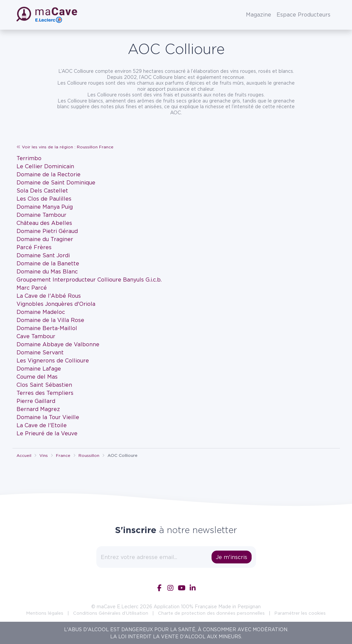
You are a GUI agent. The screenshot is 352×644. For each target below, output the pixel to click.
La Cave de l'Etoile (42, 425)
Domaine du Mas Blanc (47, 271)
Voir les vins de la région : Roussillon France (65, 147)
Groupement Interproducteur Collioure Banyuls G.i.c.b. (89, 280)
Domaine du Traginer (45, 239)
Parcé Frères (34, 247)
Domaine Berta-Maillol (47, 328)
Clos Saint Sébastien (44, 385)
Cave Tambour (36, 336)
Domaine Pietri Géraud (47, 231)
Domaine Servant (40, 352)
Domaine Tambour (41, 215)
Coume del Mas (37, 377)
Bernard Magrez (38, 409)
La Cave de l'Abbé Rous (49, 296)
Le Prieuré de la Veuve (47, 433)
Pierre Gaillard (36, 401)
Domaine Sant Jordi (43, 255)
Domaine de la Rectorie (49, 174)
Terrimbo (29, 158)
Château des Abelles (44, 223)
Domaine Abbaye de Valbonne (58, 344)
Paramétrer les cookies (300, 613)
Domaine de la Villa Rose (50, 320)
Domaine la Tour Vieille (48, 417)
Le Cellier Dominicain (45, 166)
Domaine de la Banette (48, 263)
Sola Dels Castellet (42, 191)
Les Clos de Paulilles (44, 199)
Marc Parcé (32, 288)
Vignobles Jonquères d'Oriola (56, 304)
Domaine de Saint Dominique (56, 182)
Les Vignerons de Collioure (53, 360)
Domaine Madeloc (41, 312)
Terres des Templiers (45, 393)
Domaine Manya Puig (45, 207)
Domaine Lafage (39, 369)
